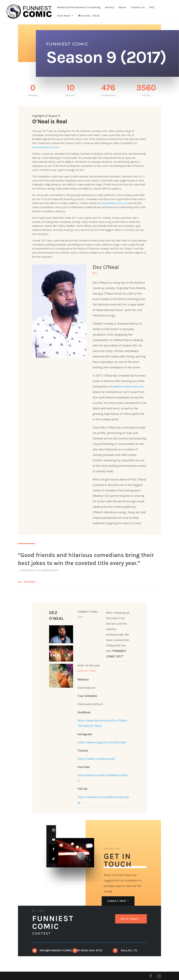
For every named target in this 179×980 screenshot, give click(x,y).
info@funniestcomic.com (60, 950)
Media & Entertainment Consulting (79, 7)
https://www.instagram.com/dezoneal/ (102, 742)
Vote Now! (64, 16)
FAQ (152, 7)
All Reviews (27, 582)
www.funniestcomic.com (46, 147)
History (110, 7)
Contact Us (138, 7)
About (122, 7)
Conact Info (117, 901)
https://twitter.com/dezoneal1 (97, 759)
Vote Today (130, 919)
